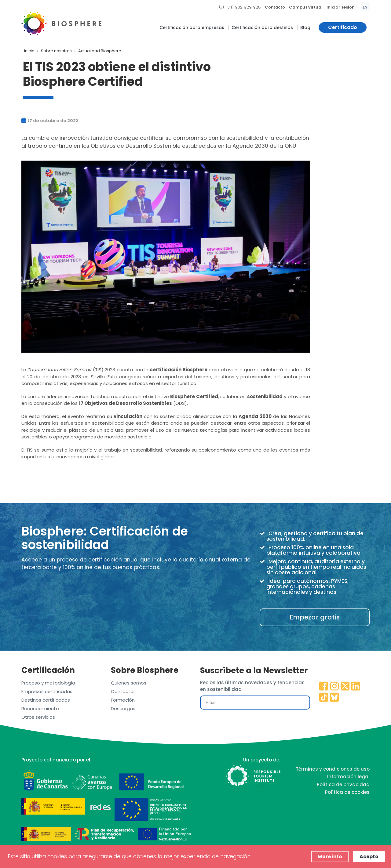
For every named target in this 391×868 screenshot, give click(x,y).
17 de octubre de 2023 (50, 121)
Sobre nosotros (56, 51)
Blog (305, 27)
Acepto (369, 857)
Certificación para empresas (192, 27)
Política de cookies (347, 792)
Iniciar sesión (341, 7)
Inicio (29, 51)
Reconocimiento (40, 708)
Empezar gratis (315, 617)
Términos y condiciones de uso (333, 769)
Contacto (275, 7)
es (365, 7)
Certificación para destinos (262, 27)
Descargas (123, 708)
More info (330, 857)
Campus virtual (306, 7)
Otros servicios (38, 717)
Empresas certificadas (47, 691)
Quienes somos (129, 683)
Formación (123, 700)
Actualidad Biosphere (100, 51)
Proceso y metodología (48, 683)
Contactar (123, 691)
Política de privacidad (343, 784)
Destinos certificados (46, 700)
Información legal (348, 777)
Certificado (343, 27)
